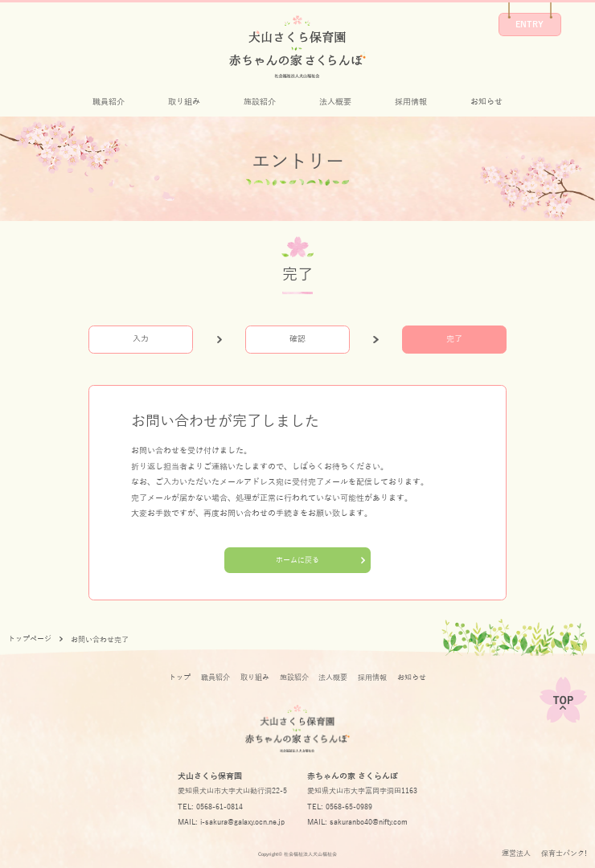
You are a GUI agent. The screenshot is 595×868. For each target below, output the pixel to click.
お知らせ (486, 102)
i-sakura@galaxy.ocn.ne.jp (242, 822)
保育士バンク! (564, 854)
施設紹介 (260, 102)
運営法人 (516, 854)
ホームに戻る (297, 560)
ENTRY (529, 25)
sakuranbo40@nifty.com (369, 822)
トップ (180, 678)
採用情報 (411, 102)
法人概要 (335, 102)
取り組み (184, 102)
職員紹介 (109, 102)
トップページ (30, 639)
